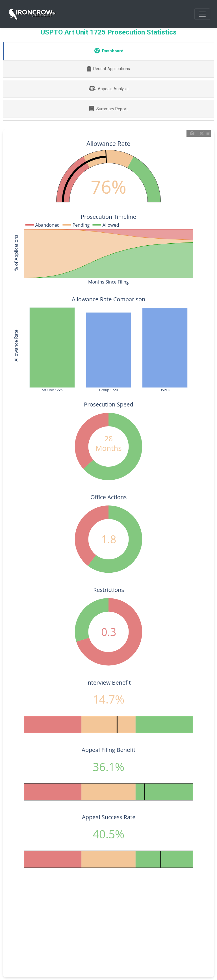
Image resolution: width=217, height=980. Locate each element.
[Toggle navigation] (202, 14)
